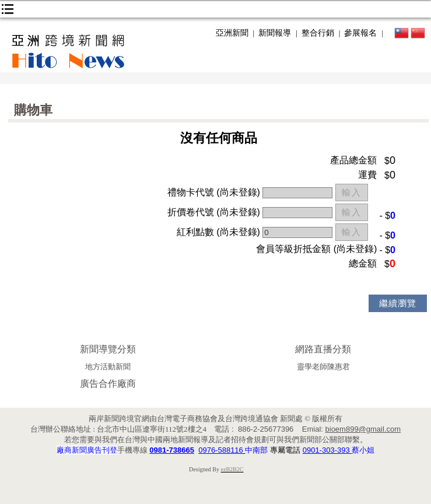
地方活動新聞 (108, 367)
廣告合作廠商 (108, 384)
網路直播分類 (323, 349)
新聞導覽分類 (108, 349)
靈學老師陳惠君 (323, 367)
